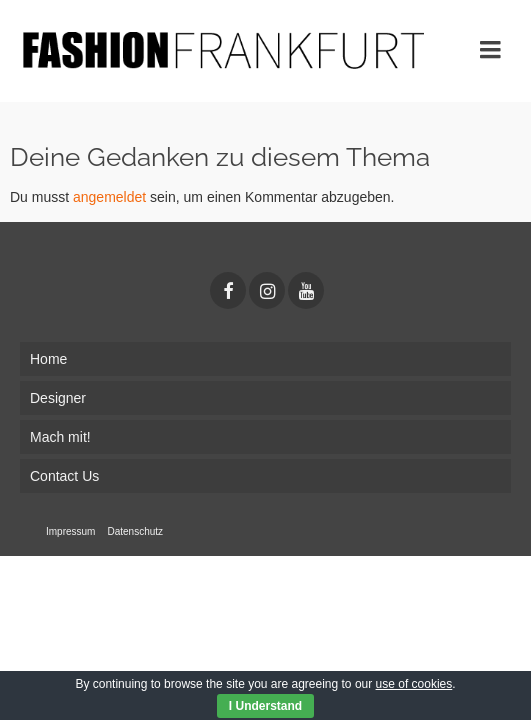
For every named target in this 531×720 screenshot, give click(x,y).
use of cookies (414, 684)
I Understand (265, 706)
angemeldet (109, 197)
